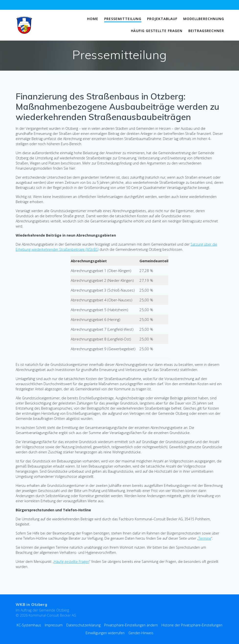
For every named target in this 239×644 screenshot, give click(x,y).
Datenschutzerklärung (83, 625)
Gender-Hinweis (141, 633)
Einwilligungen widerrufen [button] (105, 633)
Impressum (54, 625)
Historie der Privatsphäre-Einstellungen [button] (192, 625)
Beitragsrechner (206, 31)
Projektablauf (162, 19)
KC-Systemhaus (29, 625)
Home (93, 19)
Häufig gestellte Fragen (157, 31)
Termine (205, 538)
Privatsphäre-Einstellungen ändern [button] (131, 625)
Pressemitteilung (123, 19)
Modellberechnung (204, 19)
